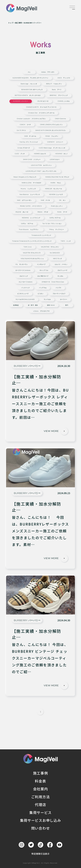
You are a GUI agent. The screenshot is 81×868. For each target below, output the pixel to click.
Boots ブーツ (57, 90)
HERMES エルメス (40, 154)
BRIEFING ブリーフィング (59, 96)
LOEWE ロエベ (55, 160)
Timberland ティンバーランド (41, 235)
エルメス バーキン (61, 265)
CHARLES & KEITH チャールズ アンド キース (41, 107)
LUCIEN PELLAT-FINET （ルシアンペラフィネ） (41, 171)
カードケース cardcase (23, 270)
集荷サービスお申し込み (40, 820)
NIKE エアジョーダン (24, 200)
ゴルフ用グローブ (43, 276)
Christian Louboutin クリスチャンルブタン (31, 119)
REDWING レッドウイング (31, 218)
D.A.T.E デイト (21, 131)
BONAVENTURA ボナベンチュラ (32, 90)
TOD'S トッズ (66, 241)
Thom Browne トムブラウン (29, 230)
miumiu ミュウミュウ (28, 189)
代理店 (40, 805)
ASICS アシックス (64, 78)
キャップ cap (44, 270)
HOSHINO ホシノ (62, 154)
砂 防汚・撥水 (33, 305)
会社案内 (41, 789)
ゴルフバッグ (24, 276)
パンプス (58, 288)
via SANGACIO (55, 253)
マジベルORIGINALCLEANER (25, 300)
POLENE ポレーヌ (22, 212)
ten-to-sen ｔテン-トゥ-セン (52, 224)
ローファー (64, 300)
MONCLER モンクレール (54, 189)
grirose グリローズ (24, 148)
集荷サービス (40, 812)
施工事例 (41, 773)
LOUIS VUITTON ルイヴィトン (41, 165)
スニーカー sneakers (26, 282)
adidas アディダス (48, 72)
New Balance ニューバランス (30, 195)
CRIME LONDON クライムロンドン (51, 125)
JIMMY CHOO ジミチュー (32, 160)
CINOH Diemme (60, 119)
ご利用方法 (40, 797)
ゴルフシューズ (62, 270)
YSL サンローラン (22, 265)
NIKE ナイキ (45, 200)
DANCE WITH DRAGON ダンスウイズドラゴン (51, 131)
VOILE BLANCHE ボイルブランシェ (32, 259)
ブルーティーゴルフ (59, 294)
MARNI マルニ (56, 183)
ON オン (62, 200)
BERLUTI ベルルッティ (54, 84)
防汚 (67, 305)
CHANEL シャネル (64, 101)
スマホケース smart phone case (53, 282)
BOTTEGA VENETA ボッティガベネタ (28, 96)
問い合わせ (40, 828)
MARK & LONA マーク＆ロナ (32, 183)
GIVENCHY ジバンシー (55, 142)
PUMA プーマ (62, 212)
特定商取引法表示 (40, 854)
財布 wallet (51, 305)
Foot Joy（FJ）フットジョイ (29, 142)
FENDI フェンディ (52, 136)
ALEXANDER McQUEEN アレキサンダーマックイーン (30, 78)
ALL (29, 72)
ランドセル (47, 300)
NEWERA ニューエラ (56, 195)
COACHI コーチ (25, 125)
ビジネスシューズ (23, 294)
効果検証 (16, 305)
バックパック (26, 288)
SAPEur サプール (55, 218)
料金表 (40, 781)
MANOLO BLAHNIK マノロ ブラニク (57, 177)
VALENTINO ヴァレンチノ (50, 247)
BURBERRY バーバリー (21, 101)
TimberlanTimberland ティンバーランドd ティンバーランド (32, 241)
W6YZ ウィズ (57, 259)
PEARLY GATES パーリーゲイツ (31, 206)
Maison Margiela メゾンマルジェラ (25, 177)
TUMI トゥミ (28, 247)
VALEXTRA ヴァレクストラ (32, 253)
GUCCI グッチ (20, 154)
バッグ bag (43, 288)
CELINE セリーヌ (43, 101)
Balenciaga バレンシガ (29, 84)
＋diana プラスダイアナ (41, 311)
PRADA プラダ (43, 212)
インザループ (41, 265)
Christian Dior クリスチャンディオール (41, 113)
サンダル (60, 276)
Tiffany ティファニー (56, 230)
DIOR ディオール (30, 136)
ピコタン (41, 294)
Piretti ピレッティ (57, 206)
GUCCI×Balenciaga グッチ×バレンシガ (52, 148)
